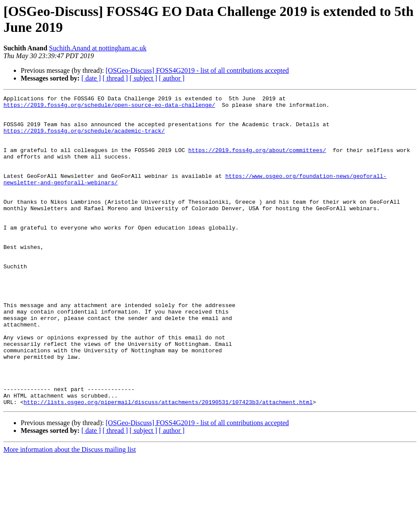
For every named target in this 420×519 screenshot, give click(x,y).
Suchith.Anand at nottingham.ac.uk (98, 48)
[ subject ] (143, 78)
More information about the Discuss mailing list (70, 511)
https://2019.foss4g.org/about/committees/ (257, 162)
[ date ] (91, 78)
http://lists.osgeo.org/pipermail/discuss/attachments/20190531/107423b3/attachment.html (168, 464)
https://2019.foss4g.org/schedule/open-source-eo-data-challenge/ (109, 107)
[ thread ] (115, 78)
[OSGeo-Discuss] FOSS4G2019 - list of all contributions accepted (197, 70)
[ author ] (172, 78)
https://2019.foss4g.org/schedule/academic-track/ (84, 138)
